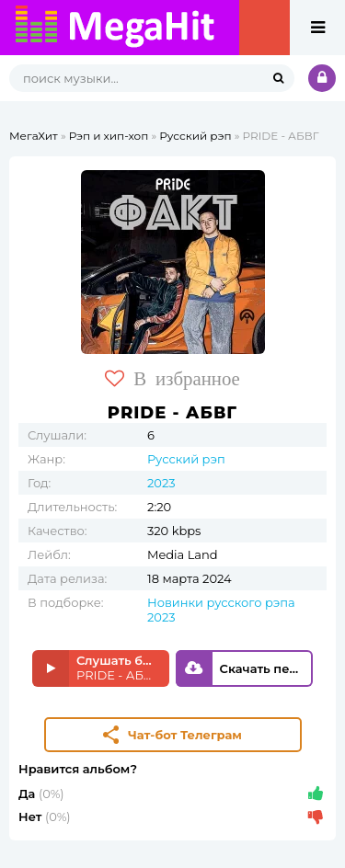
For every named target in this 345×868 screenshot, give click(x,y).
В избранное (172, 378)
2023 (161, 483)
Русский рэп (195, 136)
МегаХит (34, 136)
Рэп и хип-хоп (109, 136)
